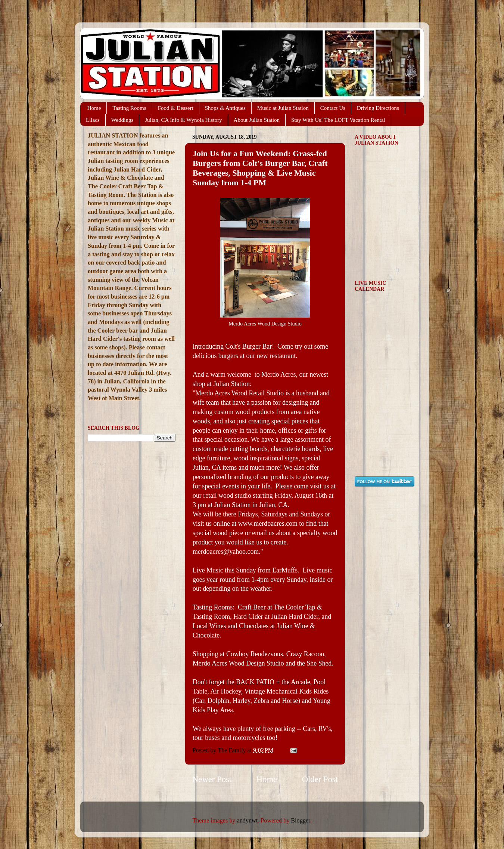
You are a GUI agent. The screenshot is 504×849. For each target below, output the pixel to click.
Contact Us (333, 108)
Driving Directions (378, 108)
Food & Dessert (176, 108)
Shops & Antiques (225, 108)
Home (94, 108)
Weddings (122, 120)
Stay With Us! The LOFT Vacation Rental (338, 120)
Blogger (300, 821)
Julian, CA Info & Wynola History (183, 120)
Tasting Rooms (129, 108)
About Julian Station (257, 120)
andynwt (248, 821)
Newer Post (212, 779)
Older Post (320, 779)
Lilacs (93, 120)
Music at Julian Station (283, 108)
